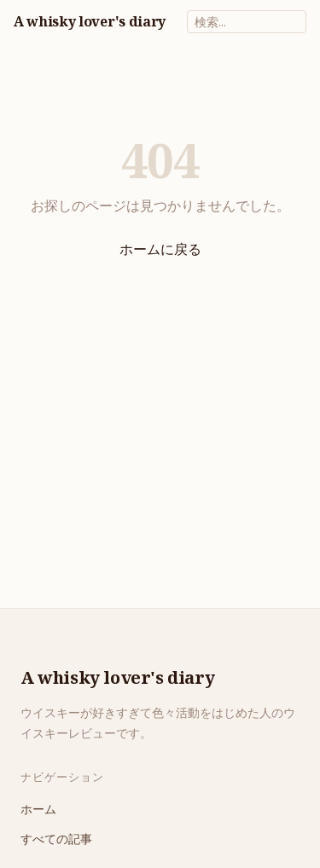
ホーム (38, 809)
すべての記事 (56, 839)
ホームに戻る (160, 249)
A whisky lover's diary (90, 21)
